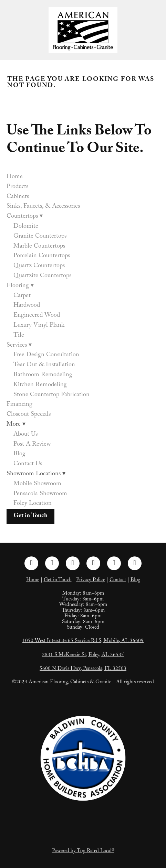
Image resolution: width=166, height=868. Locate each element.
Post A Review (32, 445)
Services (19, 346)
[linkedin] (73, 563)
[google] (135, 563)
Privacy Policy (91, 581)
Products (17, 187)
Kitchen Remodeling (40, 385)
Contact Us (28, 464)
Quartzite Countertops (42, 276)
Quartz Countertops (39, 266)
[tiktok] (114, 563)
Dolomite (26, 227)
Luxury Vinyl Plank (39, 326)
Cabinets (18, 197)
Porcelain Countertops (42, 256)
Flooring (20, 286)
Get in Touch (30, 516)
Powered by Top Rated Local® (83, 851)
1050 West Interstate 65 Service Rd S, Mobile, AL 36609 (83, 641)
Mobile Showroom (37, 484)
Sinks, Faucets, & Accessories (43, 207)
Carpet (22, 296)
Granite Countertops (40, 237)
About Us (25, 435)
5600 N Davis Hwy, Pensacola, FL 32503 (83, 669)
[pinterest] (93, 563)
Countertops (25, 217)
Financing (19, 405)
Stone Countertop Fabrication (51, 395)
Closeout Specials (29, 415)
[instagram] (52, 563)
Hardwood (27, 306)
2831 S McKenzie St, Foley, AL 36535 (83, 655)
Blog (19, 454)
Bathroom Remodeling (43, 375)
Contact (118, 581)
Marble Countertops (39, 247)
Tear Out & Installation (44, 365)
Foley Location (33, 504)
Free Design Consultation (46, 355)
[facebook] (31, 563)
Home (15, 177)
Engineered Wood (37, 316)
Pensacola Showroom (40, 494)
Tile (19, 336)
